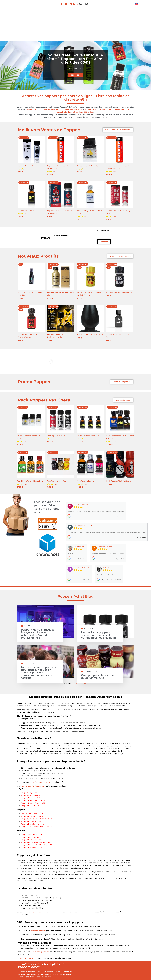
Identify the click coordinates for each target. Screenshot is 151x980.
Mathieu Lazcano (81, 505)
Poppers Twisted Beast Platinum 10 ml (37, 827)
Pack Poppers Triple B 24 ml (32, 814)
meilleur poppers (38, 931)
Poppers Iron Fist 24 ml (30, 806)
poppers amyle (34, 110)
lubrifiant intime (71, 112)
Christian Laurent (105, 547)
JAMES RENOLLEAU (82, 568)
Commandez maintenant (27, 958)
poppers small (76, 110)
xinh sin (106, 568)
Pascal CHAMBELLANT (83, 526)
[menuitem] (136, 4)
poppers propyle (48, 110)
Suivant (84, 683)
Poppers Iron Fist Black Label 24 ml (35, 842)
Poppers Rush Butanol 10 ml (33, 848)
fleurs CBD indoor (86, 112)
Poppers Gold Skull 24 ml (31, 840)
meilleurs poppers (34, 786)
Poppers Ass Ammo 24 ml (32, 835)
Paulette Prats (79, 547)
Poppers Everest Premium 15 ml (34, 803)
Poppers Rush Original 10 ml (33, 824)
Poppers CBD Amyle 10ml (31, 795)
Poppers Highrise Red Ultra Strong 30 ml (38, 845)
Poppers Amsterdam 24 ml (32, 816)
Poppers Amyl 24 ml (29, 793)
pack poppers (103, 110)
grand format (90, 110)
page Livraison (36, 912)
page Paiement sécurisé (40, 782)
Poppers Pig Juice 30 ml (31, 821)
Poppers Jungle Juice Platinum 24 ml (36, 819)
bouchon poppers (117, 110)
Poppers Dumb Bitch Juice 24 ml (35, 798)
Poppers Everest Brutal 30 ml (33, 801)
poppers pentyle (62, 110)
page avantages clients (40, 952)
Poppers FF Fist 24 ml (30, 837)
